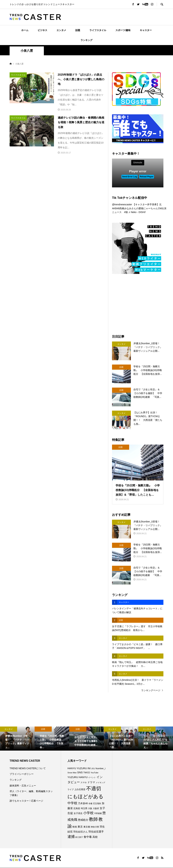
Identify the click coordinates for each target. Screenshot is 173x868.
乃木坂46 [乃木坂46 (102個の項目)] (83, 803)
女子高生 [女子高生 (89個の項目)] (78, 813)
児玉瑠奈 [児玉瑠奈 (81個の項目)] (97, 803)
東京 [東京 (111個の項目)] (80, 827)
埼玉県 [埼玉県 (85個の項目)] (84, 808)
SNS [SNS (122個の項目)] (80, 772)
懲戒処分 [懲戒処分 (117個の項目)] (83, 820)
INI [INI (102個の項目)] (89, 768)
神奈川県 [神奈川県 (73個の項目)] (95, 827)
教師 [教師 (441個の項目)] (93, 819)
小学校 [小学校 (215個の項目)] (88, 813)
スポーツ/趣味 (123, 30)
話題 (78, 30)
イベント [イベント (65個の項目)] (92, 777)
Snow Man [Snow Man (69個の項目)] (72, 773)
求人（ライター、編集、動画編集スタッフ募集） (31, 793)
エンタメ (61, 30)
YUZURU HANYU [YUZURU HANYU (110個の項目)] (78, 777)
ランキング (86, 40)
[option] (17, 739)
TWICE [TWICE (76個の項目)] (87, 773)
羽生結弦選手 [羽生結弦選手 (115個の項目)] (96, 832)
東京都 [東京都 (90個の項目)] (87, 827)
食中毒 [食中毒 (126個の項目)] (88, 837)
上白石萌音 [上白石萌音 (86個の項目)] (80, 789)
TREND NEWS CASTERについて (28, 768)
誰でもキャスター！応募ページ (26, 801)
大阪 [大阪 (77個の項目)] (90, 808)
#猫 (126, 212)
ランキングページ (151, 690)
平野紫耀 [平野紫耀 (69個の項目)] (98, 813)
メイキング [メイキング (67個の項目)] (100, 782)
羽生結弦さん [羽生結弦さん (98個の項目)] (81, 832)
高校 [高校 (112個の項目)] (95, 837)
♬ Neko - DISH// (137, 212)
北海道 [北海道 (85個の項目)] (77, 808)
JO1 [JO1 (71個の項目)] (93, 769)
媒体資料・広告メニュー (23, 786)
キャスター (146, 30)
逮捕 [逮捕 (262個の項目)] (71, 837)
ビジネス (42, 30)
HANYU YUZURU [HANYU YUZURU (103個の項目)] (77, 768)
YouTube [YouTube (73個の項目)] (94, 773)
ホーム (25, 30)
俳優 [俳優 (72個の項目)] (90, 803)
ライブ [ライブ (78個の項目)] (71, 789)
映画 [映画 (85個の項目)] (75, 827)
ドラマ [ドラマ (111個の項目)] (91, 782)
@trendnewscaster (122, 204)
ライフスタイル (98, 30)
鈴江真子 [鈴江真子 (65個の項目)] (79, 837)
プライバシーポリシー (22, 774)
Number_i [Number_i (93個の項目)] (101, 768)
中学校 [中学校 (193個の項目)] (72, 803)
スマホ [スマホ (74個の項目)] (84, 782)
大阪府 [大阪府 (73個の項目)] (96, 808)
